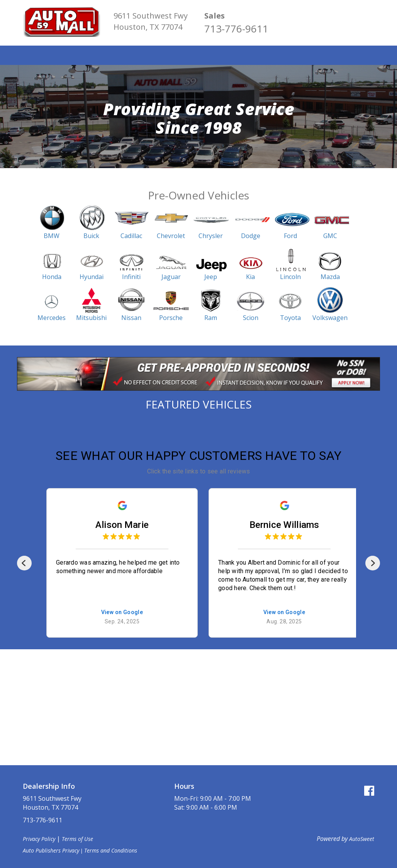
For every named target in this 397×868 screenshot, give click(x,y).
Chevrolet (171, 236)
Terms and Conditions (111, 850)
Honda (52, 277)
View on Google (118, 612)
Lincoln (290, 277)
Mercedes (52, 318)
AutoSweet (362, 839)
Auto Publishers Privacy (51, 850)
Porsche (171, 318)
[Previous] (24, 563)
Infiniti (131, 277)
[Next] (373, 563)
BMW (52, 236)
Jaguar (171, 277)
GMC (330, 236)
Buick (91, 236)
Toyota (290, 318)
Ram (211, 318)
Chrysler (211, 236)
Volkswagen (330, 318)
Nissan (131, 318)
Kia (250, 277)
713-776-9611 (236, 29)
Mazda (330, 277)
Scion (251, 318)
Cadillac (131, 236)
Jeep (211, 277)
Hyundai (92, 277)
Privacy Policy (39, 839)
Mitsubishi (91, 318)
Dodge (251, 236)
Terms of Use (77, 839)
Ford (290, 236)
